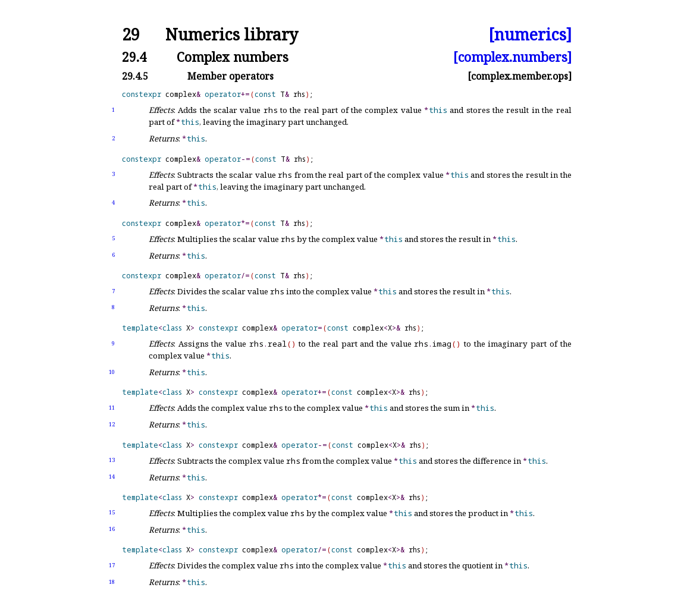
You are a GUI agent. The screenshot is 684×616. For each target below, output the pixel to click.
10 (112, 372)
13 (112, 460)
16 (112, 529)
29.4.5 (135, 76)
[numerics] (530, 35)
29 (131, 35)
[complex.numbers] (512, 57)
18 (112, 582)
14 (112, 477)
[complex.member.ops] (520, 76)
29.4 (134, 57)
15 (112, 512)
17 (112, 565)
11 (112, 408)
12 (112, 424)
